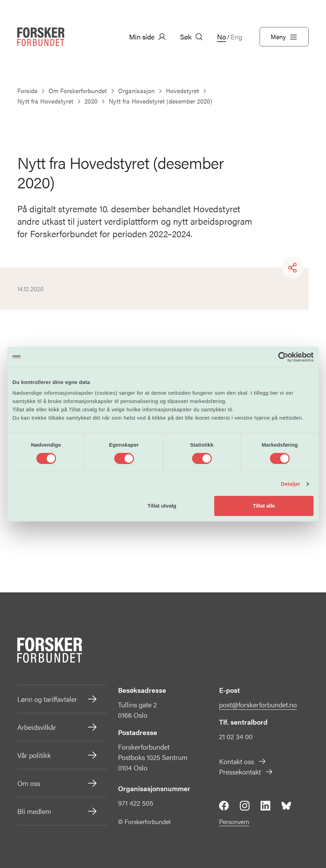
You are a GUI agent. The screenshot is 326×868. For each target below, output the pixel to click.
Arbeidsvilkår (58, 727)
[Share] (293, 268)
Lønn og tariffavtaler (58, 699)
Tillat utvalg (162, 506)
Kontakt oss (243, 761)
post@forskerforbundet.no (258, 704)
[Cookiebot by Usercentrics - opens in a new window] (283, 357)
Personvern (234, 821)
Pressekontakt (246, 772)
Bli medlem (58, 811)
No (221, 37)
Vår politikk (58, 755)
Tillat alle (264, 506)
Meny (284, 37)
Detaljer (291, 484)
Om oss (58, 783)
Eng (236, 37)
